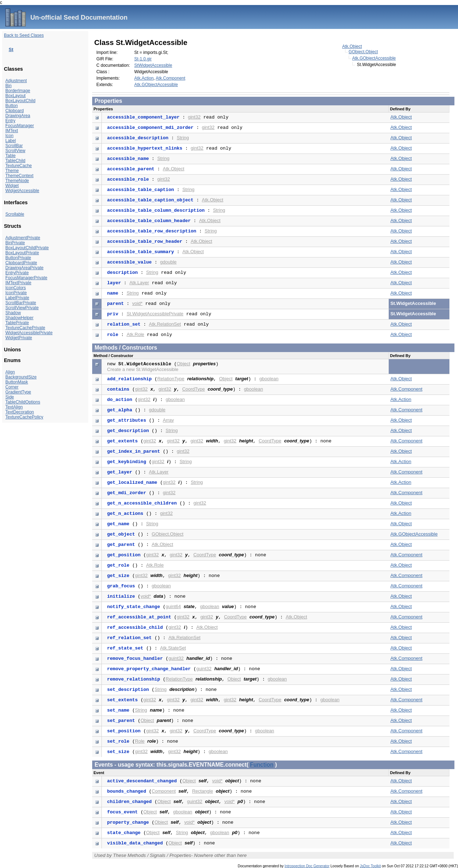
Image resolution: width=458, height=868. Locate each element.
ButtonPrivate (18, 258)
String (183, 138)
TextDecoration (20, 412)
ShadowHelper (19, 318)
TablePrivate (17, 323)
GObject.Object (363, 52)
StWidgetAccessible (153, 65)
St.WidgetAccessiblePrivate (155, 314)
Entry (10, 121)
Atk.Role (135, 334)
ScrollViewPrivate (22, 308)
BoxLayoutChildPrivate (27, 248)
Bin (8, 86)
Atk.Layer (139, 283)
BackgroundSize (21, 377)
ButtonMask (17, 382)
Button (12, 106)
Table (11, 156)
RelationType (171, 379)
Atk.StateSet (173, 648)
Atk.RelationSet (165, 324)
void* (137, 303)
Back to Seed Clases (24, 35)
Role (140, 741)
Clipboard (14, 111)
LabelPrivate (17, 298)
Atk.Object (352, 46)
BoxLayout (16, 96)
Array (168, 420)
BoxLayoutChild (20, 101)
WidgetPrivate (19, 338)
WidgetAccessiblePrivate (29, 333)
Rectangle (203, 791)
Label (11, 141)
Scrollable (15, 214)
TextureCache (19, 166)
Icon (9, 136)
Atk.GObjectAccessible (374, 58)
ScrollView (15, 151)
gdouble (168, 262)
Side (10, 397)
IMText (12, 131)
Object (184, 364)
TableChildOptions (23, 402)
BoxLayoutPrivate (22, 253)
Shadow (13, 313)
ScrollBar (14, 146)
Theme (12, 171)
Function (262, 765)
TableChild (15, 161)
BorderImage (18, 91)
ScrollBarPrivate (21, 303)
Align (10, 372)
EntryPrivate (17, 273)
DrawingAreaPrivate (24, 268)
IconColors (16, 288)
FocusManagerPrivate (26, 278)
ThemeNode (17, 181)
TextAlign (14, 407)
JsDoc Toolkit (370, 866)
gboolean (269, 379)
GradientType (18, 392)
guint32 (176, 658)
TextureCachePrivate (25, 328)
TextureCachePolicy (24, 417)
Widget (12, 186)
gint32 (194, 117)
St (11, 49)
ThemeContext (19, 176)
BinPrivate (15, 243)
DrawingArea (18, 116)
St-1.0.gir (143, 59)
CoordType (194, 389)
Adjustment (16, 81)
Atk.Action (144, 78)
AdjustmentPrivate (23, 238)
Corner (12, 387)
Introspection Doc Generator (307, 866)
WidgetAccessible (22, 191)
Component (164, 791)
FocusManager (20, 126)
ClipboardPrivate (21, 263)
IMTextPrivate (18, 283)
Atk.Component (171, 78)
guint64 (173, 606)
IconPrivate (16, 293)
